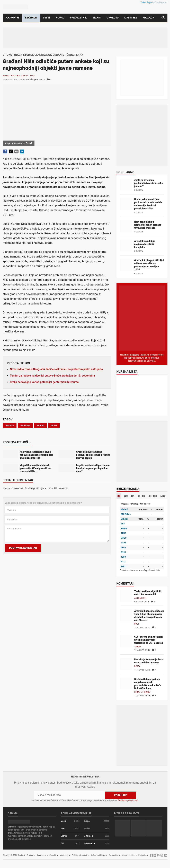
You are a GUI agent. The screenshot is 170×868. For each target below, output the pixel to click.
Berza (137, 666)
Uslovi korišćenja (98, 855)
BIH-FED (153, 496)
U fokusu (113, 18)
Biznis (97, 18)
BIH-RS (141, 496)
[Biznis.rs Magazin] (142, 318)
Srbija (25, 76)
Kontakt (53, 855)
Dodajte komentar (18, 480)
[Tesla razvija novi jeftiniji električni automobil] (126, 595)
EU (62, 843)
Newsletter (114, 855)
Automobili (140, 598)
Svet (137, 624)
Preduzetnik (78, 18)
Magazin (149, 18)
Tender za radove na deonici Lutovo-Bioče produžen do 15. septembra (52, 376)
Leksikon (31, 18)
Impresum (41, 855)
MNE (163, 496)
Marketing (64, 855)
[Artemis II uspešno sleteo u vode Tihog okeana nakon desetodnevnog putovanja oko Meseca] (126, 615)
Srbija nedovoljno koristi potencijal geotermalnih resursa (44, 382)
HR (133, 496)
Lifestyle (131, 18)
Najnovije (12, 18)
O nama (30, 855)
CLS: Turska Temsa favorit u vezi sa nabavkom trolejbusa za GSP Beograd (149, 640)
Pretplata (142, 855)
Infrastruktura (11, 76)
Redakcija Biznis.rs (35, 79)
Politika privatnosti (80, 855)
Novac (60, 18)
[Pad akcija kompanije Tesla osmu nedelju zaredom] (126, 664)
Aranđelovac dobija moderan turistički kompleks (145, 244)
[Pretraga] (163, 18)
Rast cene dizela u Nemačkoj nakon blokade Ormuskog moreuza (148, 225)
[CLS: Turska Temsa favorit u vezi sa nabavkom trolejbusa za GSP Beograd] (126, 641)
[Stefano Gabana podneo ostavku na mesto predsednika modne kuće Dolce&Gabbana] (126, 683)
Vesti (46, 18)
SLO (126, 496)
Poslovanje (89, 843)
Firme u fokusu (142, 692)
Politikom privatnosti (128, 800)
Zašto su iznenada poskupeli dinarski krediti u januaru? (149, 183)
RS (119, 496)
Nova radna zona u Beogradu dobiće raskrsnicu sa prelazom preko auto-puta (56, 369)
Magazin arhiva (128, 855)
